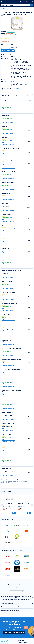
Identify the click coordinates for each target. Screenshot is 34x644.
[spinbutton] (6, 47)
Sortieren (18, 96)
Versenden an (13, 45)
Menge (3, 45)
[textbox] (15, 5)
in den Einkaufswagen (8, 51)
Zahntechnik (14, 81)
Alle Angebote (6, 41)
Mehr (3, 109)
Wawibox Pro (21, 640)
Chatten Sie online (16, 88)
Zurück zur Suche (5, 9)
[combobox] (17, 5)
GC (12, 80)
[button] (3, 47)
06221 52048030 (18, 90)
